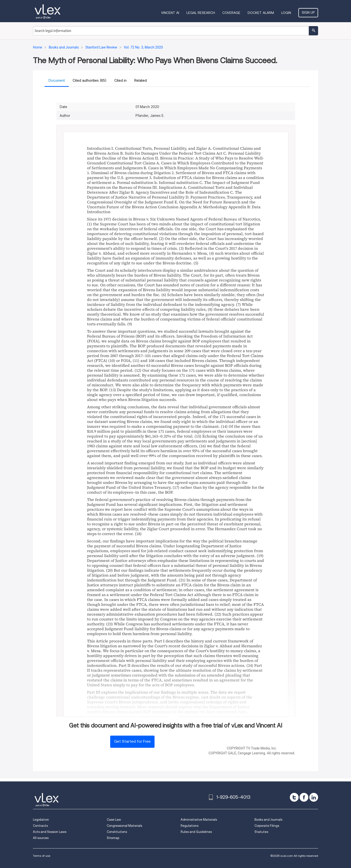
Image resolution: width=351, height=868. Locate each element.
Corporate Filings (267, 826)
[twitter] (294, 797)
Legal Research (201, 13)
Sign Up (308, 12)
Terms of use (42, 856)
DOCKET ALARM (261, 13)
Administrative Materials (199, 820)
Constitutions (117, 832)
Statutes (261, 832)
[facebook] (304, 797)
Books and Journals (268, 820)
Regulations (190, 826)
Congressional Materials (124, 826)
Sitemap (113, 838)
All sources (41, 838)
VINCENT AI (170, 13)
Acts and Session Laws (50, 832)
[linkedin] (314, 797)
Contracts (40, 826)
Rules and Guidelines (196, 832)
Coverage (231, 13)
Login (286, 13)
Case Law (114, 820)
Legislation (41, 820)
